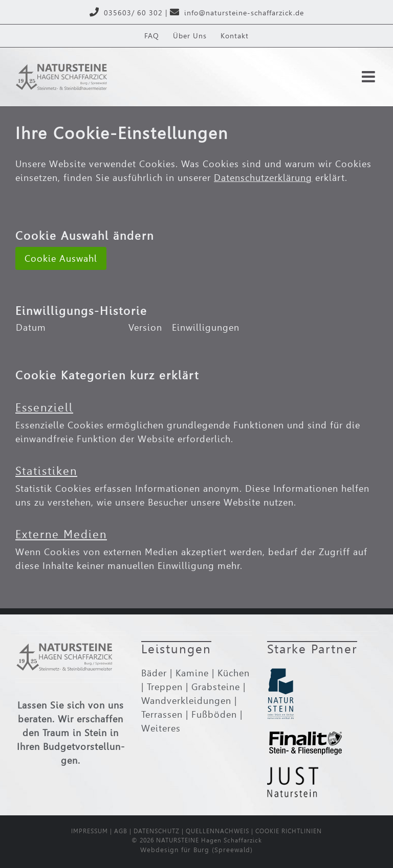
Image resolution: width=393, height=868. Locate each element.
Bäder (154, 673)
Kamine (192, 673)
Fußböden (214, 714)
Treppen (165, 687)
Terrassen (162, 714)
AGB (121, 831)
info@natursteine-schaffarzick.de (244, 13)
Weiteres (161, 728)
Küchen (234, 673)
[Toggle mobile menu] (370, 77)
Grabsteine (216, 687)
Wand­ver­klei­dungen (186, 701)
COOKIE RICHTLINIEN (289, 831)
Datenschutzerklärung (263, 178)
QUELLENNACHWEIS (217, 831)
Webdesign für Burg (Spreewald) (196, 850)
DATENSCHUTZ (157, 831)
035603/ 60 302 (133, 13)
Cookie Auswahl (61, 258)
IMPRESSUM (90, 831)
